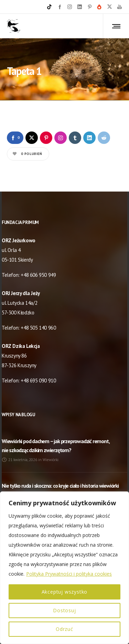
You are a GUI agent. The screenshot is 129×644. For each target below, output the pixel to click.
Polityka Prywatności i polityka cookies (69, 574)
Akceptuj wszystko (65, 592)
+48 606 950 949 (38, 275)
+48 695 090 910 (38, 380)
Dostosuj (64, 610)
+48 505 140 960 (38, 328)
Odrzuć (64, 629)
